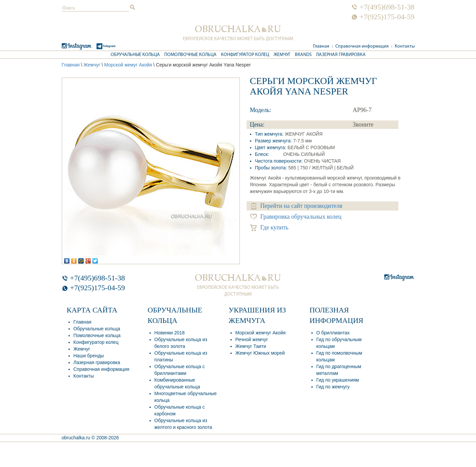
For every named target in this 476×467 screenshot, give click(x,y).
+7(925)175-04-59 (387, 17)
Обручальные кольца (135, 55)
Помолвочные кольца (190, 55)
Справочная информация (362, 46)
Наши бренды (89, 356)
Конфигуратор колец (245, 55)
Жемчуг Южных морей (260, 353)
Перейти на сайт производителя (297, 206)
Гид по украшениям (338, 380)
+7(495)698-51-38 (387, 7)
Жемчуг (282, 55)
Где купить (269, 228)
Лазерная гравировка (341, 55)
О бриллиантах (333, 333)
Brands (303, 55)
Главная (321, 46)
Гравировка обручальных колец (296, 217)
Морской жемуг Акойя (128, 65)
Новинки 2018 (170, 333)
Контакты (405, 46)
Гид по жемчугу (333, 387)
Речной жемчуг (252, 339)
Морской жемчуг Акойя (261, 333)
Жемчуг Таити (251, 346)
